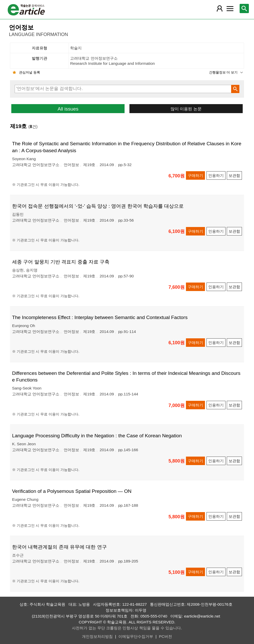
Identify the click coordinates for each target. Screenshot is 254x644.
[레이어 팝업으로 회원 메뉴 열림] (220, 8)
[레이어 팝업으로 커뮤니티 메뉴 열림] (230, 8)
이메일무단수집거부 (136, 636)
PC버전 (166, 636)
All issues (68, 109)
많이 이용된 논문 (186, 109)
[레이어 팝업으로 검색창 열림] (244, 8)
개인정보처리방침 (97, 636)
